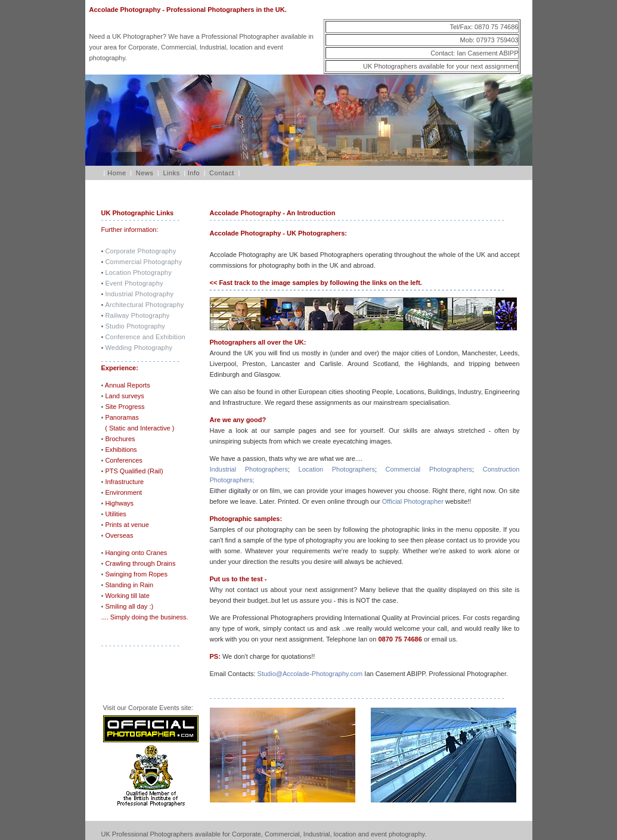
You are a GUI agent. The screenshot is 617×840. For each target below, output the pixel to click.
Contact (222, 173)
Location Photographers (337, 469)
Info (194, 173)
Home (115, 173)
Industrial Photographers (249, 469)
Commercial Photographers (429, 469)
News (145, 173)
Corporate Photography (140, 251)
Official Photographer (412, 501)
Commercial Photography (143, 262)
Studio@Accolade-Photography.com (310, 674)
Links (171, 173)
